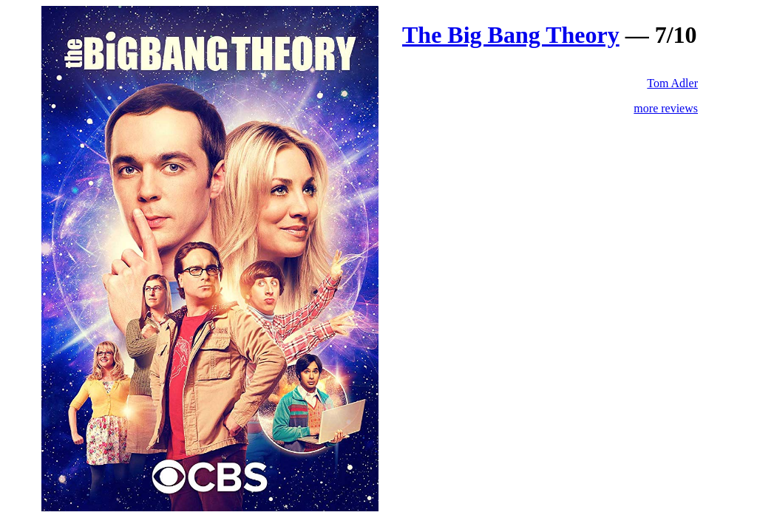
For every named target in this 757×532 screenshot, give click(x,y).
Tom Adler (672, 83)
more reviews (666, 108)
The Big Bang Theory (511, 35)
